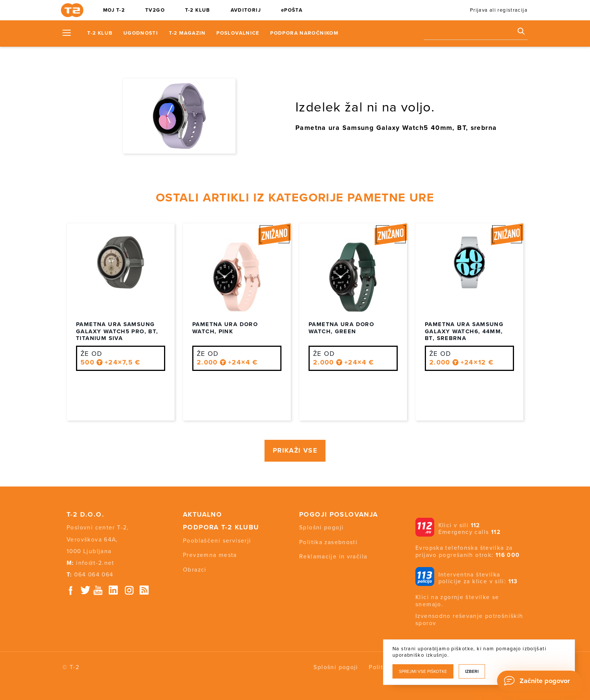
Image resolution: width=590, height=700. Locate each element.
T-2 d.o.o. (85, 515)
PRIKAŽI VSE (295, 451)
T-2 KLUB (198, 10)
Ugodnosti (141, 33)
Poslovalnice (238, 33)
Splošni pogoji (321, 528)
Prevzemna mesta (210, 555)
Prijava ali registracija (499, 10)
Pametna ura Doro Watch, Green (341, 328)
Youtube (98, 590)
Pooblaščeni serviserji (217, 541)
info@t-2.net (95, 563)
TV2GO (155, 10)
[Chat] (539, 681)
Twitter (86, 590)
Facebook (71, 590)
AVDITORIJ (246, 10)
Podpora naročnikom (304, 33)
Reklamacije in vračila (333, 557)
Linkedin (114, 590)
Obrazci (195, 570)
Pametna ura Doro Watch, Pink (225, 328)
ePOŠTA (292, 10)
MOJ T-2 (114, 10)
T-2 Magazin (187, 33)
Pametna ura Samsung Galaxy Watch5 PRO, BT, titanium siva (117, 331)
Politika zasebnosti (328, 542)
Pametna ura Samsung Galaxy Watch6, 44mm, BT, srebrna (464, 331)
